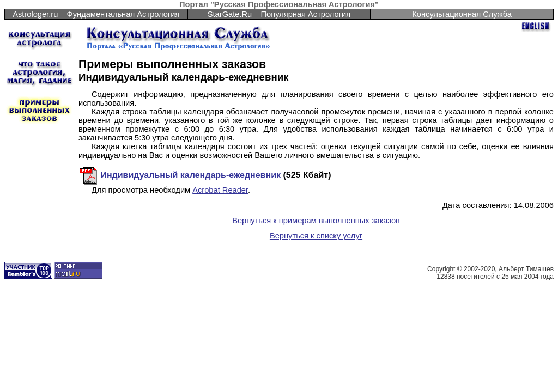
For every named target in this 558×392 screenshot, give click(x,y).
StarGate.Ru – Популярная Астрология (279, 14)
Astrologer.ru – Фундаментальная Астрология (96, 14)
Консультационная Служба (462, 14)
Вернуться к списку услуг (316, 236)
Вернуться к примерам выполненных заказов (316, 220)
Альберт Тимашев (526, 269)
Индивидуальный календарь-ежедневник (190, 175)
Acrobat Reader (220, 190)
